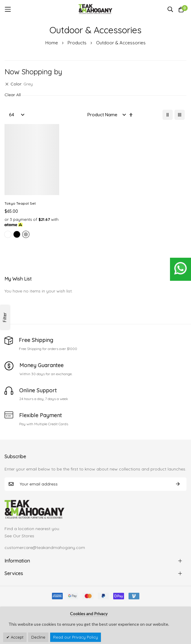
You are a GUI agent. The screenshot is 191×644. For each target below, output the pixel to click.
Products (78, 43)
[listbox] (32, 235)
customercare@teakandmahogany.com (45, 548)
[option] (8, 234)
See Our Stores (19, 536)
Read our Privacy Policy (76, 637)
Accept (17, 637)
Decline (38, 637)
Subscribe (178, 484)
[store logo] (96, 9)
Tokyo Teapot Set (20, 203)
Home (52, 43)
